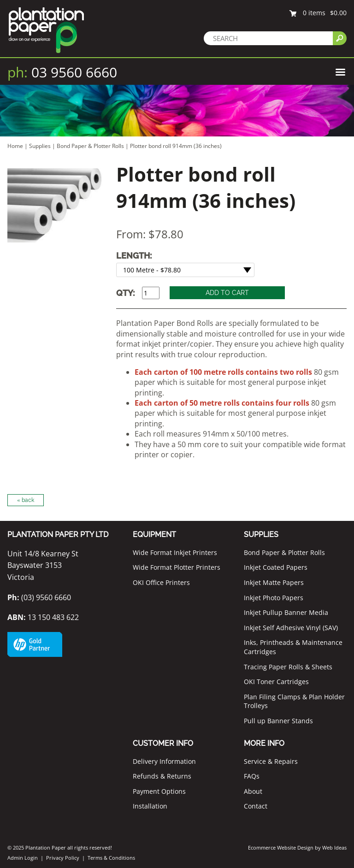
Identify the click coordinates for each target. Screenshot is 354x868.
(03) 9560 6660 (39, 597)
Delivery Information (164, 761)
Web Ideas (334, 847)
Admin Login (23, 858)
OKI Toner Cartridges (276, 682)
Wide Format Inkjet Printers (175, 552)
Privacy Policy (63, 858)
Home (15, 146)
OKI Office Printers (161, 582)
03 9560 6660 (62, 72)
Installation (150, 806)
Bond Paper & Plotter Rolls (91, 146)
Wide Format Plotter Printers (177, 567)
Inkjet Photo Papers (274, 598)
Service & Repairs (271, 761)
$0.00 (338, 13)
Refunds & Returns (162, 776)
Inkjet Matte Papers (274, 582)
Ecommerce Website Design (281, 847)
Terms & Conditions (111, 858)
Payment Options (159, 791)
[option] (55, 205)
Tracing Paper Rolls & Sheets (288, 667)
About (253, 791)
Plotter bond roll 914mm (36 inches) (176, 146)
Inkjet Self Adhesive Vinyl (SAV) (291, 628)
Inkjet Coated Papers (276, 567)
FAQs (252, 776)
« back (26, 500)
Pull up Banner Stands (278, 721)
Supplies (40, 146)
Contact (256, 806)
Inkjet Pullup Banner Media (286, 612)
